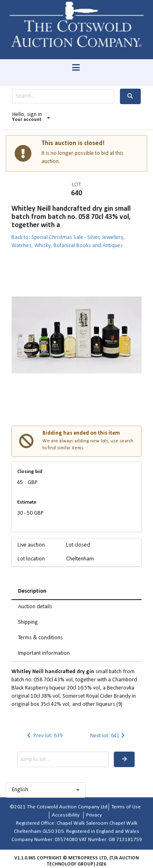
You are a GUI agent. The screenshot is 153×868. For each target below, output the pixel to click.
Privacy (94, 815)
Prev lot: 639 (44, 736)
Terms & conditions (40, 638)
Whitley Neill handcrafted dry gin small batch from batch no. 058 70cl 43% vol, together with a (71, 217)
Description (32, 591)
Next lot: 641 (108, 736)
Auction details (35, 607)
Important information (44, 653)
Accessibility (66, 815)
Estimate (27, 502)
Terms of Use (126, 807)
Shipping (28, 622)
